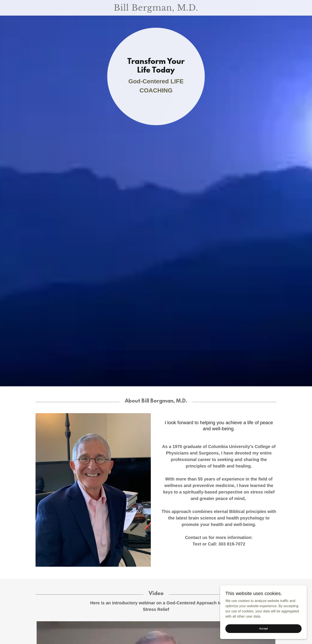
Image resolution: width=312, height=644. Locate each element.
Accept (263, 628)
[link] (156, 9)
